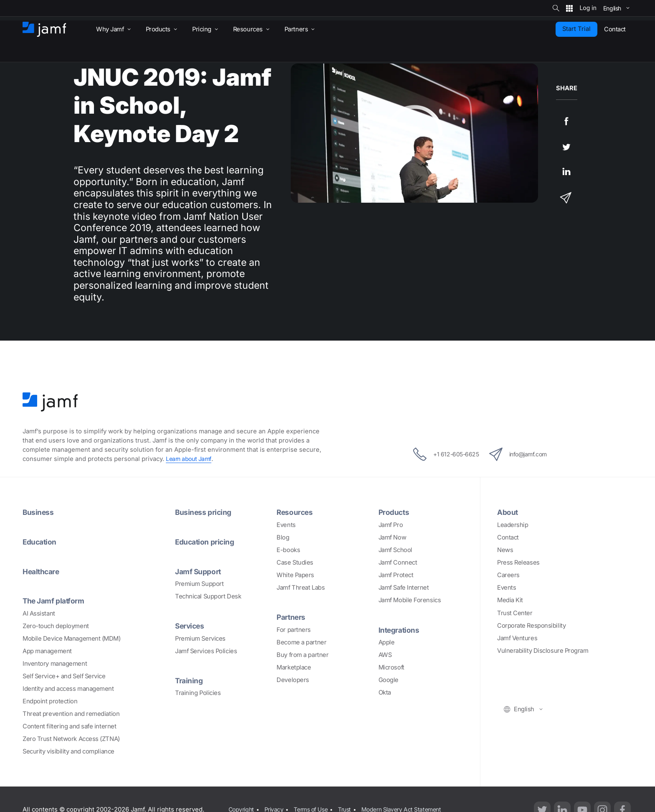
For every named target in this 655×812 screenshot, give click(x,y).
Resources (295, 512)
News (505, 550)
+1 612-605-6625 (440, 454)
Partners (292, 617)
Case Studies (295, 563)
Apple (387, 642)
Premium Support (199, 583)
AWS (385, 654)
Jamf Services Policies (206, 650)
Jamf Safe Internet (404, 588)
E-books (288, 550)
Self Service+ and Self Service (64, 675)
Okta (385, 692)
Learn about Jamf (190, 459)
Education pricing (206, 542)
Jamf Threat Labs (301, 588)
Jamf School (395, 550)
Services (190, 625)
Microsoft (391, 667)
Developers (293, 680)
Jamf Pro (391, 525)
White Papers (295, 575)
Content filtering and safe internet (69, 725)
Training (189, 680)
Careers (508, 575)
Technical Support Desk (208, 596)
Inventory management (55, 663)
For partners (294, 629)
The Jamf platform (55, 600)
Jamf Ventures (517, 638)
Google (388, 680)
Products (395, 512)
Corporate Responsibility (531, 625)
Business (38, 512)
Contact (508, 537)
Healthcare (42, 571)
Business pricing (204, 512)
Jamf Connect (398, 563)
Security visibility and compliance (69, 751)
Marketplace (294, 667)
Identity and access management (68, 688)
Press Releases (518, 563)
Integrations (400, 629)
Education (41, 542)
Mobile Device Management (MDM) (72, 638)
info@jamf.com (523, 454)
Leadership (513, 525)
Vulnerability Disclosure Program (543, 650)
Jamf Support (199, 571)
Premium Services (200, 638)
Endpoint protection (50, 700)
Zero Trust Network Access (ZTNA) (71, 738)
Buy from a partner (302, 654)
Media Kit (510, 600)
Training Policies (198, 692)
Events (286, 525)
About (508, 512)
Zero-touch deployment (56, 625)
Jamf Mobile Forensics (410, 600)
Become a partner (301, 642)
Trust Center (515, 613)
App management (47, 650)
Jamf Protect (396, 575)
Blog (283, 537)
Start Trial (576, 29)
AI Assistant (39, 613)
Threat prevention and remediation (71, 713)
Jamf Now (392, 537)
